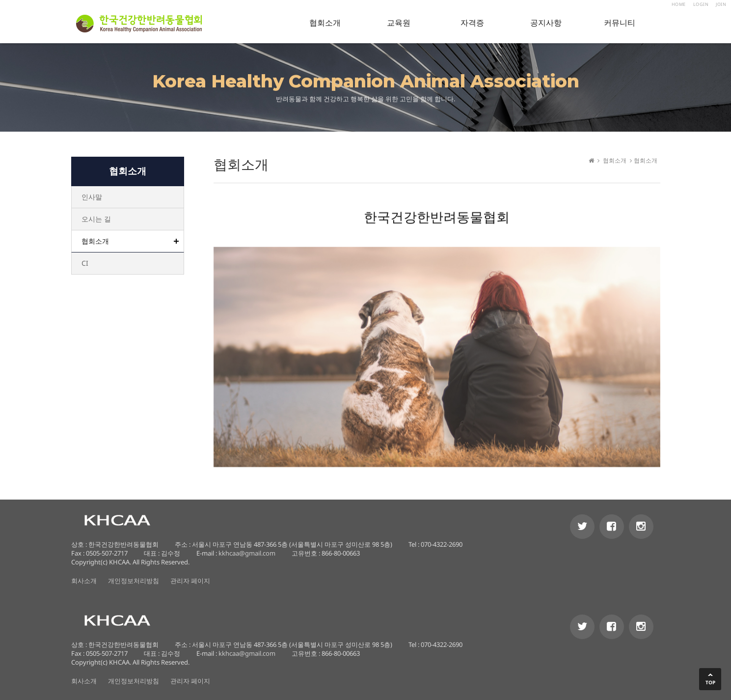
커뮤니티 (620, 23)
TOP (710, 682)
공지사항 (546, 23)
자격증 (472, 23)
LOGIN (701, 4)
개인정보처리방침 (134, 581)
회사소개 (84, 581)
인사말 (92, 197)
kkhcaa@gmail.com (247, 553)
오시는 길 (96, 219)
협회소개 (325, 23)
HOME (679, 4)
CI (85, 263)
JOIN (721, 4)
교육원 (399, 23)
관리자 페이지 (190, 581)
